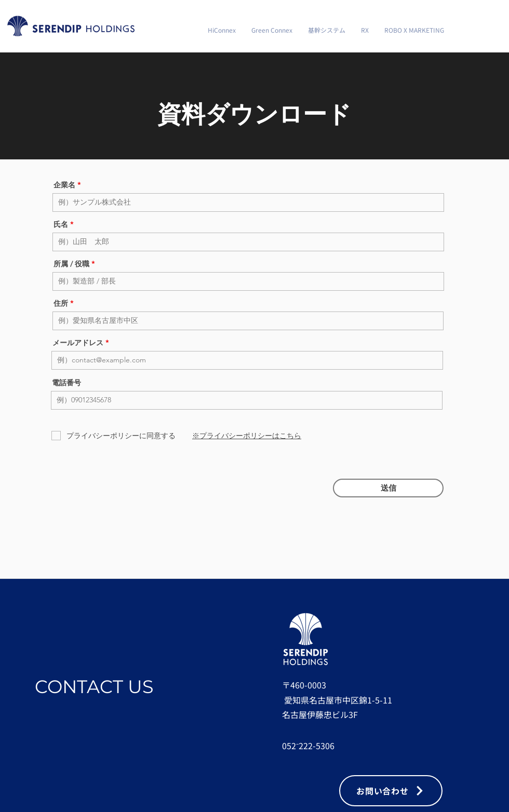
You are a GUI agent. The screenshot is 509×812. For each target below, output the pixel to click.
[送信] (388, 488)
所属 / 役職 (71, 264)
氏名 (61, 224)
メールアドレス (78, 343)
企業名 (64, 185)
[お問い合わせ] (391, 791)
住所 (61, 303)
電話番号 (66, 383)
